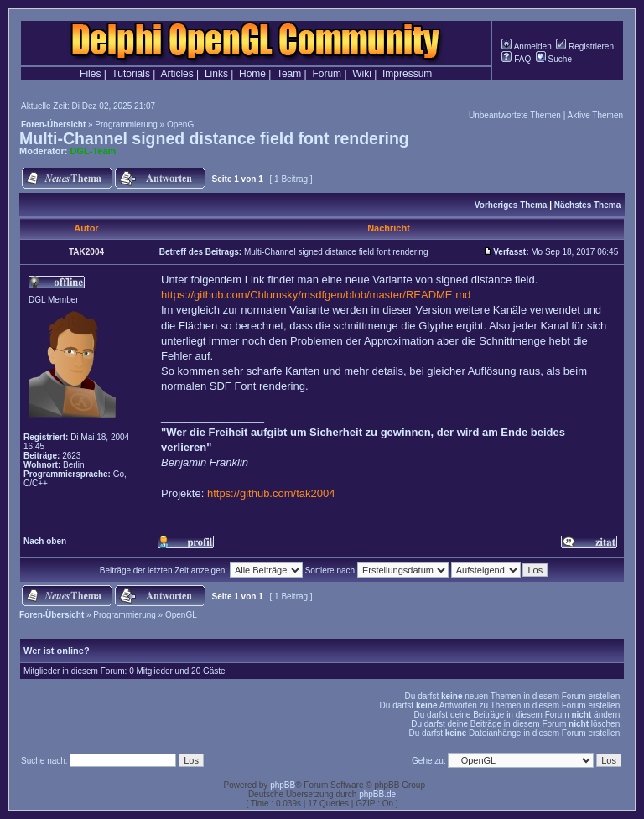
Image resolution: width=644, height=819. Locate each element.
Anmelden (526, 47)
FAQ (516, 59)
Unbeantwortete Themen (515, 115)
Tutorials (131, 74)
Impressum (407, 74)
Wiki (362, 74)
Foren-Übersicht (53, 124)
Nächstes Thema (587, 205)
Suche (554, 59)
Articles (177, 74)
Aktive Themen (595, 115)
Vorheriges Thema (511, 205)
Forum (327, 74)
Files (90, 74)
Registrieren (585, 47)
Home (252, 74)
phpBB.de (377, 794)
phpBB (283, 785)
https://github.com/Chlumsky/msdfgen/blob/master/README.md (316, 295)
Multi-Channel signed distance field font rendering (214, 138)
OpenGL (183, 124)
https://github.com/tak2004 (271, 493)
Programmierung (126, 124)
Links (216, 74)
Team (289, 74)
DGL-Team (93, 151)
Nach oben (45, 541)
